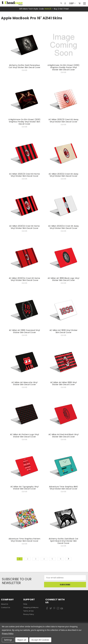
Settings (8, 640)
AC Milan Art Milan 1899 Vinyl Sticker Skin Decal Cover (64, 384)
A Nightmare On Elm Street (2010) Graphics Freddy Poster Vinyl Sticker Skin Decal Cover (64, 67)
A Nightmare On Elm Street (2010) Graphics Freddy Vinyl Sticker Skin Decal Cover (24, 122)
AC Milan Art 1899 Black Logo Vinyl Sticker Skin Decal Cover (63, 279)
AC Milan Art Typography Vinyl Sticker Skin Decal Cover (25, 488)
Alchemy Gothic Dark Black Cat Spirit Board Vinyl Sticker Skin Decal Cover (63, 541)
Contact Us (6, 607)
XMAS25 (48, 9)
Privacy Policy (29, 614)
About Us (5, 604)
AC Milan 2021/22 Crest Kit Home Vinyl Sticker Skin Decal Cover (25, 227)
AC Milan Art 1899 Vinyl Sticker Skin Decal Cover (64, 331)
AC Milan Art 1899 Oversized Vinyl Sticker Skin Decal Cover (24, 331)
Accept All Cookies (40, 640)
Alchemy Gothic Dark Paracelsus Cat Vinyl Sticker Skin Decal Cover (25, 66)
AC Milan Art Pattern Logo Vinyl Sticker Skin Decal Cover (25, 436)
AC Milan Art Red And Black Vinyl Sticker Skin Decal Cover (63, 436)
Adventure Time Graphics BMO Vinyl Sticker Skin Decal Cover (64, 488)
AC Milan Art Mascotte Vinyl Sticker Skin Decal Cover (24, 384)
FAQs (25, 604)
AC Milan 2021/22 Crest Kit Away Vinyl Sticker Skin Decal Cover (64, 175)
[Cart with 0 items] (80, 3)
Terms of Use (28, 611)
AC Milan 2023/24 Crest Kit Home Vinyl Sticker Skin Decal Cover (25, 279)
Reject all (22, 640)
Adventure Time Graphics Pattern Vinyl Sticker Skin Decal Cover (25, 540)
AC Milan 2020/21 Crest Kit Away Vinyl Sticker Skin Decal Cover (63, 121)
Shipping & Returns (31, 607)
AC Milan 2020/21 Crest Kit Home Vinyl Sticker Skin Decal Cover (24, 175)
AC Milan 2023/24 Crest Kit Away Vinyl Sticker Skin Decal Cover (64, 227)
